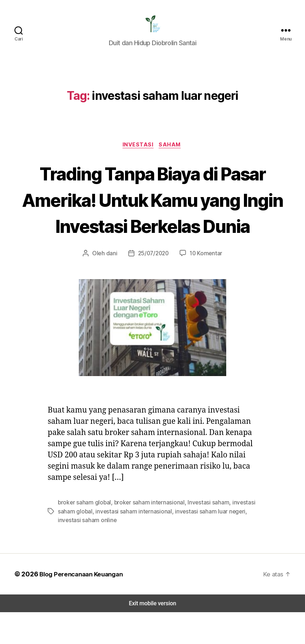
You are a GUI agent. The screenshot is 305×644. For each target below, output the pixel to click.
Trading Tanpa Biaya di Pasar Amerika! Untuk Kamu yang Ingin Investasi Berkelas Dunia (153, 217)
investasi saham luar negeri (204, 543)
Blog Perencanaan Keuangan (80, 606)
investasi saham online (86, 552)
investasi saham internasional (130, 543)
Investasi (139, 150)
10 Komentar (204, 285)
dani (113, 285)
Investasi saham (202, 534)
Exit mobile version (152, 635)
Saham (171, 150)
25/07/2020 (153, 285)
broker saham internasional (145, 534)
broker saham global (83, 534)
